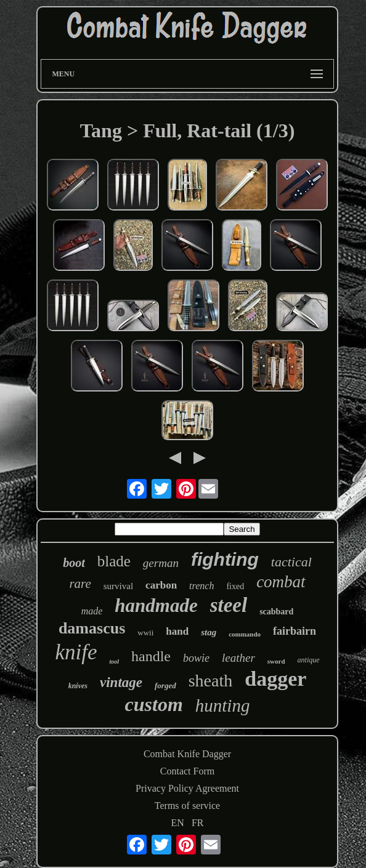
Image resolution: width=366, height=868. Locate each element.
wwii (145, 633)
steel (229, 605)
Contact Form (187, 771)
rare (80, 584)
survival (118, 586)
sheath (211, 681)
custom (154, 704)
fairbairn (295, 631)
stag (209, 632)
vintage (121, 682)
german (161, 563)
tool (114, 661)
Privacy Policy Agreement (187, 788)
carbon (161, 585)
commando (245, 634)
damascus (92, 628)
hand (177, 631)
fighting (225, 559)
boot (74, 563)
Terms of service (187, 806)
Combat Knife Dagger (187, 754)
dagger (275, 679)
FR (198, 823)
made (92, 611)
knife (76, 652)
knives (78, 686)
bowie (196, 658)
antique (309, 660)
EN (178, 823)
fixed (235, 586)
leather (238, 658)
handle (151, 656)
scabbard (276, 612)
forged (165, 685)
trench (201, 586)
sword (276, 661)
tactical (291, 562)
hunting (223, 705)
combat (281, 582)
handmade (156, 605)
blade (114, 561)
